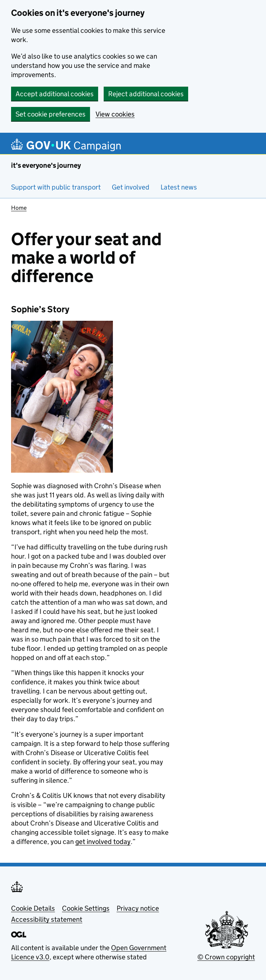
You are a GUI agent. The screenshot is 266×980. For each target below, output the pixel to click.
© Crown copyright (226, 957)
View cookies (115, 114)
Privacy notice (138, 908)
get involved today (103, 842)
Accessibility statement (47, 919)
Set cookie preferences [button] (51, 114)
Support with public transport (56, 187)
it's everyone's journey (46, 165)
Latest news (179, 187)
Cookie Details (33, 908)
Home (19, 208)
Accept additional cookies (55, 94)
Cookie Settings (86, 908)
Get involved (131, 187)
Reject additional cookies (146, 94)
